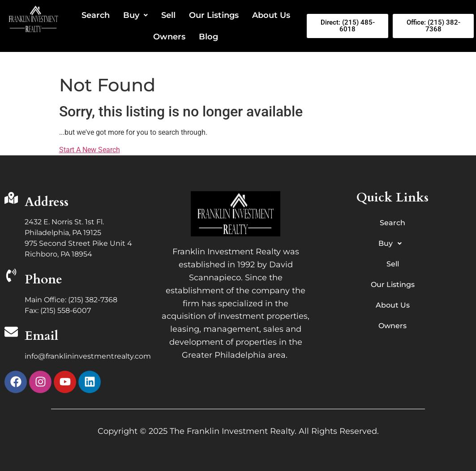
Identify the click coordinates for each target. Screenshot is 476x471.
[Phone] (11, 276)
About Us (271, 15)
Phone (43, 279)
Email (41, 336)
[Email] (11, 333)
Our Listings (214, 15)
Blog (208, 37)
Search (96, 15)
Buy (135, 15)
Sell (168, 15)
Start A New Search (90, 150)
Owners (169, 37)
